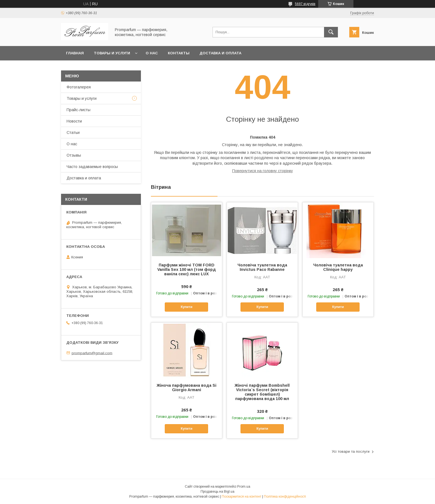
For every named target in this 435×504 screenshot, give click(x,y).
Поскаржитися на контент (241, 497)
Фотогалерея (79, 87)
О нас (152, 53)
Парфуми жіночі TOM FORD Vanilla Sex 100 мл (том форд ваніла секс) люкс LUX (187, 269)
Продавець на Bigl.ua (217, 492)
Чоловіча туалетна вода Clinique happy (338, 267)
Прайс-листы (79, 110)
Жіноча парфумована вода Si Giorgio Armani (187, 388)
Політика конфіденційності (285, 497)
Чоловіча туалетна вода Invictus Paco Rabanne (262, 267)
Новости (74, 121)
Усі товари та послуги (351, 451)
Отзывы (74, 155)
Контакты (179, 53)
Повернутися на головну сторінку (263, 171)
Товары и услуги (112, 53)
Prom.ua (244, 487)
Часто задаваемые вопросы (92, 167)
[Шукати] (331, 32)
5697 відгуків (305, 4)
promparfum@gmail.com (92, 353)
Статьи (73, 133)
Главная (75, 53)
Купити (186, 307)
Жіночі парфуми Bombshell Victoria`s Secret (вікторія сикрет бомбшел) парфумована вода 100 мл (262, 392)
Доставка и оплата (220, 53)
